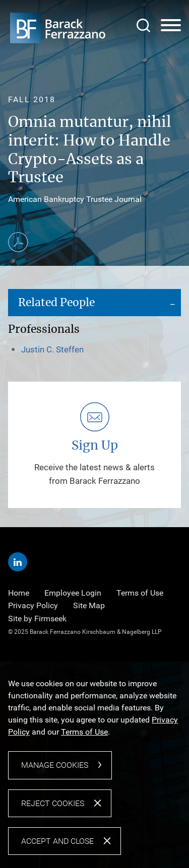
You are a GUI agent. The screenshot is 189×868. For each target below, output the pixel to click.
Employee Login (73, 593)
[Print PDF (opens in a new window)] (18, 242)
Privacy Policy (33, 605)
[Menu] (171, 26)
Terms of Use (140, 593)
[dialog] (94, 765)
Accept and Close (57, 841)
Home (19, 593)
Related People (56, 303)
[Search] (143, 25)
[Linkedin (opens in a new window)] (18, 562)
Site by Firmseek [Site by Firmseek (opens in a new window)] (37, 619)
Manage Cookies (55, 765)
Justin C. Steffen (52, 349)
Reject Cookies (53, 803)
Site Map (89, 605)
